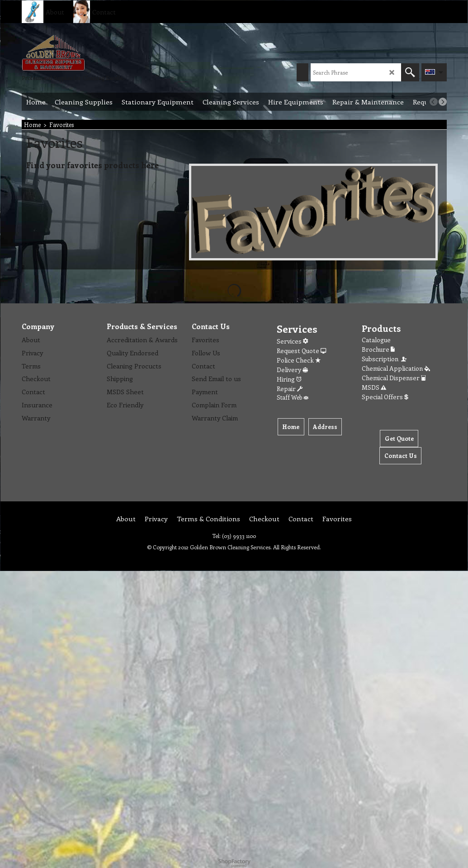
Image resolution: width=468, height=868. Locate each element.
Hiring (289, 379)
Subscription (385, 359)
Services (292, 341)
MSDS (374, 387)
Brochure (378, 349)
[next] (443, 102)
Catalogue (376, 340)
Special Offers (385, 397)
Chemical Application (396, 368)
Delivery (292, 370)
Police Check (299, 360)
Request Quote (301, 351)
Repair (290, 389)
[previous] (434, 102)
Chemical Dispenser (394, 378)
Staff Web (293, 397)
